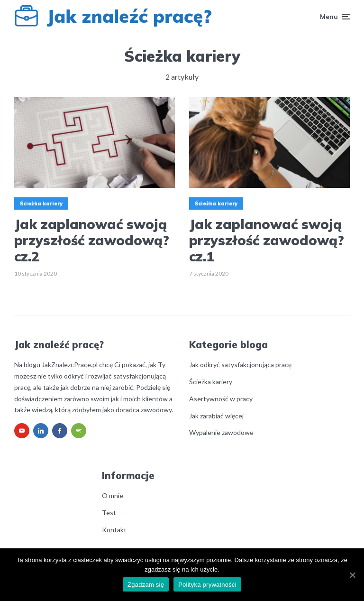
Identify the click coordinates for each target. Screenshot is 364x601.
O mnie (113, 495)
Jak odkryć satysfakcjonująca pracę (240, 365)
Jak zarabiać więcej (216, 416)
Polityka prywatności (207, 585)
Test (109, 513)
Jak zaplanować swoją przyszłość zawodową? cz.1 (267, 240)
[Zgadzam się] (352, 575)
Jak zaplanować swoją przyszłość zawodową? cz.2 (92, 240)
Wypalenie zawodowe (221, 432)
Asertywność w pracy (221, 399)
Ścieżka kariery (41, 203)
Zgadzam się (146, 585)
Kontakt (114, 530)
